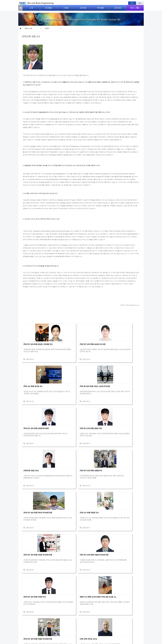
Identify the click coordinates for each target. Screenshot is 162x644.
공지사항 (118, 9)
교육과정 (83, 9)
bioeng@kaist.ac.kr (136, 634)
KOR (132, 3)
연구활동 (49, 9)
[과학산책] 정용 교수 (32, 37)
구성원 (66, 9)
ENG (140, 3)
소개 (31, 9)
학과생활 (100, 9)
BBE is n (135, 9)
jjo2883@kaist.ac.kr (133, 305)
